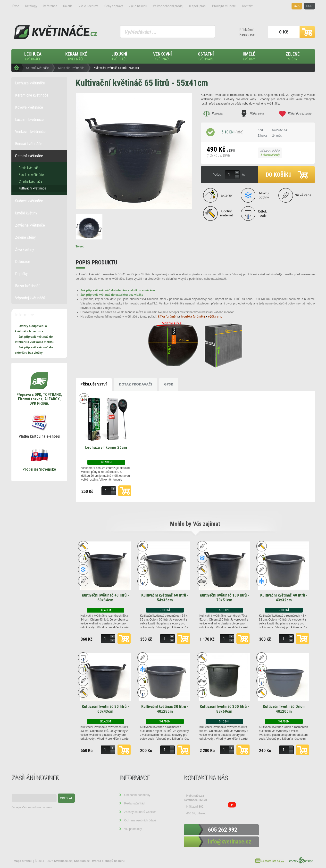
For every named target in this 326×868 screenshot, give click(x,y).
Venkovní (163, 57)
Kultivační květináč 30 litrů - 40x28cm (165, 709)
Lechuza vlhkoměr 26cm (106, 447)
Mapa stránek (23, 861)
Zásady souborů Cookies (140, 812)
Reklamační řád (134, 803)
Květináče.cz (195, 796)
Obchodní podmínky (137, 795)
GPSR (169, 384)
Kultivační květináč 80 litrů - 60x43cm (105, 709)
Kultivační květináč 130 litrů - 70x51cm (224, 598)
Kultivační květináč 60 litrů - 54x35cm (165, 598)
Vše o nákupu (138, 6)
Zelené (293, 57)
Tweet (80, 246)
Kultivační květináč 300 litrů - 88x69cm (224, 709)
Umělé (249, 57)
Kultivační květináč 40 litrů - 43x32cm (284, 598)
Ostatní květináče (37, 68)
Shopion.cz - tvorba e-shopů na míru (99, 861)
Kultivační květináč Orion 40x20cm (284, 709)
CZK (297, 6)
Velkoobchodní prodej (168, 6)
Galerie (68, 6)
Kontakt (247, 6)
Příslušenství (94, 384)
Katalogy (31, 6)
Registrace (247, 34)
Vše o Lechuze (88, 6)
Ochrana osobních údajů (140, 820)
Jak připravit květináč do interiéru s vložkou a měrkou (118, 290)
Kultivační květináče (71, 68)
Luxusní (119, 57)
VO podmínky (133, 829)
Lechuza (33, 57)
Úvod (16, 6)
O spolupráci (198, 6)
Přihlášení (247, 30)
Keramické (76, 57)
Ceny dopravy (114, 6)
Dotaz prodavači (135, 384)
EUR (309, 6)
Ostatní (206, 57)
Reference (50, 6)
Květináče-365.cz (196, 800)
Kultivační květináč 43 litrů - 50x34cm (105, 598)
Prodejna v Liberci (224, 6)
